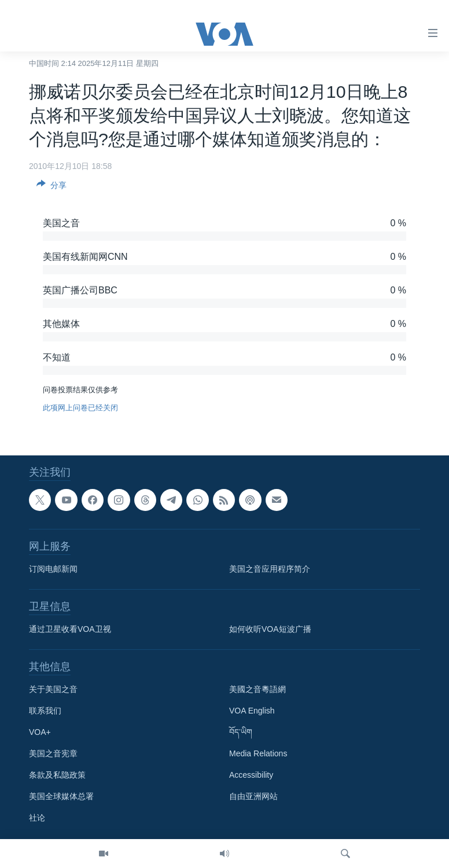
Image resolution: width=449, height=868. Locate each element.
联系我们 (45, 711)
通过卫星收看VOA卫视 (70, 629)
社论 (37, 818)
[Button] (51, 187)
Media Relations (258, 753)
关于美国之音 (53, 689)
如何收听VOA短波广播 (270, 629)
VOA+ (40, 732)
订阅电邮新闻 (53, 569)
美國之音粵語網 (257, 689)
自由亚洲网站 (253, 796)
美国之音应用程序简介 (270, 569)
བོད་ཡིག (241, 732)
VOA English (252, 711)
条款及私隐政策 (57, 775)
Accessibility (251, 775)
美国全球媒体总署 (61, 796)
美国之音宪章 (53, 753)
